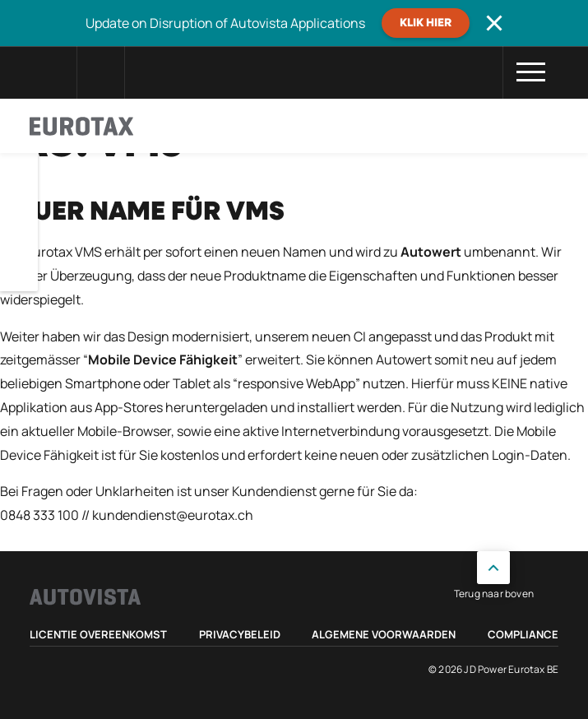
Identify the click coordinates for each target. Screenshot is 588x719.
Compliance (523, 634)
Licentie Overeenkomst (98, 634)
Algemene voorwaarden (384, 634)
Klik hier (426, 23)
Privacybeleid (240, 634)
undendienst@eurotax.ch (176, 515)
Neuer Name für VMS (142, 212)
